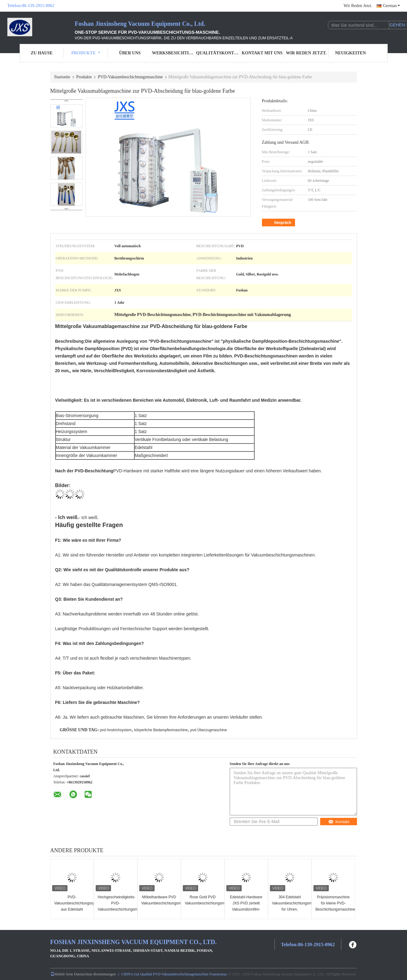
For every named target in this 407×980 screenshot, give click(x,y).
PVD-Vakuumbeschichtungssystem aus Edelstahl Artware (73, 906)
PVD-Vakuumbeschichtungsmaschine (130, 77)
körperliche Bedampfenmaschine (161, 730)
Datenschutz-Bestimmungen (95, 974)
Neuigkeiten (350, 53)
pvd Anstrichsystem (116, 730)
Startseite (62, 77)
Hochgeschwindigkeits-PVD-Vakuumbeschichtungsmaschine (116, 903)
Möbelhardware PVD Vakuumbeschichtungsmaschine (160, 900)
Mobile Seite (62, 974)
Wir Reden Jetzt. (358, 6)
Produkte (86, 53)
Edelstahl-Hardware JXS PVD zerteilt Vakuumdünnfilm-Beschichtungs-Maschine (246, 909)
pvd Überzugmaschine (209, 730)
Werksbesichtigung (174, 53)
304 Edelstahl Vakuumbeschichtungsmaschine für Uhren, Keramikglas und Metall (291, 909)
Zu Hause (42, 53)
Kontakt (339, 822)
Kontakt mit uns (262, 53)
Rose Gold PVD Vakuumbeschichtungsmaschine (203, 900)
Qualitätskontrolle (218, 53)
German (391, 6)
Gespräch (279, 223)
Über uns (130, 53)
